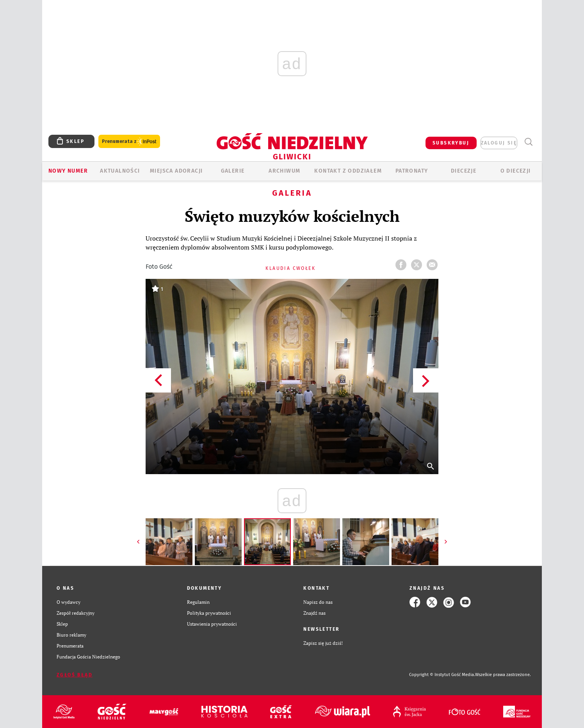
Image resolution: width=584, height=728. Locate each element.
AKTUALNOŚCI (120, 171)
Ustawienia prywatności (212, 624)
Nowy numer (68, 171)
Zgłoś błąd (75, 675)
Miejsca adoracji (176, 171)
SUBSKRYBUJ (451, 143)
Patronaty (412, 171)
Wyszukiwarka (528, 142)
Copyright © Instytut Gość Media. (442, 675)
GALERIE (233, 171)
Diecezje (464, 171)
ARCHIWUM (284, 171)
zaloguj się (499, 143)
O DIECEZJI (516, 171)
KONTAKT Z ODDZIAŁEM (348, 171)
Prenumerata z (129, 142)
